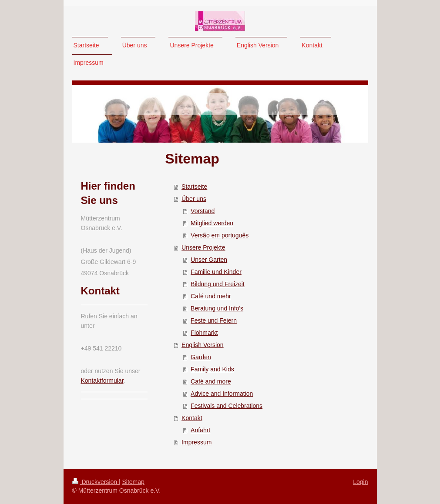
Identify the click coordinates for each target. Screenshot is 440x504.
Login (360, 482)
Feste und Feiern (214, 320)
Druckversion (96, 482)
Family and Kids (212, 369)
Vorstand (203, 211)
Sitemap (133, 482)
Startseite (194, 187)
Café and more (211, 381)
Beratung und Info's (217, 308)
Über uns (194, 199)
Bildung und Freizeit (218, 284)
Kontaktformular (102, 381)
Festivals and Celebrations (227, 406)
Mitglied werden (212, 223)
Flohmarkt (204, 333)
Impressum (196, 442)
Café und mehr (211, 296)
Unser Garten (209, 260)
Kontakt (192, 418)
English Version (203, 345)
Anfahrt (200, 430)
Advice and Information (222, 394)
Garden (201, 357)
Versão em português (220, 235)
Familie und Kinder (216, 272)
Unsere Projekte (203, 247)
